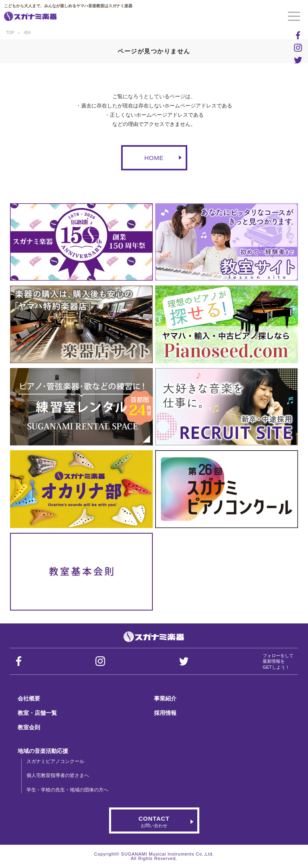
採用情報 (165, 713)
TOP (10, 33)
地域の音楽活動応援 (43, 751)
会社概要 (29, 698)
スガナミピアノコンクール (55, 761)
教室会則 (29, 727)
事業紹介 (165, 698)
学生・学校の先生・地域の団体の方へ (67, 790)
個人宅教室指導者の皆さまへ (58, 775)
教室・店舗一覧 (37, 713)
